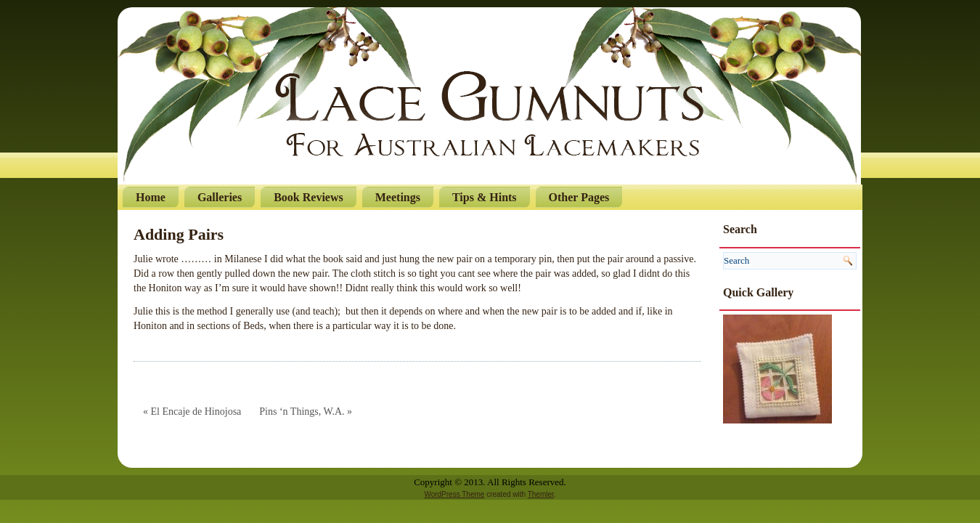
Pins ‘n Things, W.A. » (306, 411)
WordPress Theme (454, 494)
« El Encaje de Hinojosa (192, 411)
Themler (541, 494)
